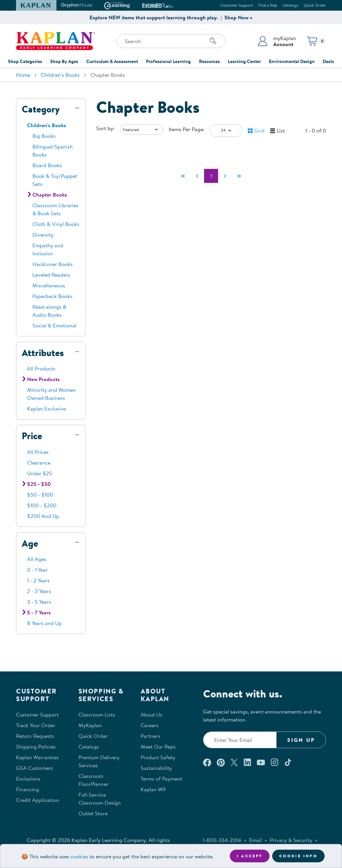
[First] (183, 176)
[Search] (213, 41)
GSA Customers (35, 768)
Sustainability (156, 768)
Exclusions (28, 779)
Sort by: (105, 128)
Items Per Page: (187, 129)
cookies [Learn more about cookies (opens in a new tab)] (79, 856)
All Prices (38, 452)
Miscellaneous (49, 285)
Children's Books (60, 75)
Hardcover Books (53, 264)
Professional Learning (168, 61)
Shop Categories (25, 61)
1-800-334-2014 (222, 840)
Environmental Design (292, 61)
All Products (41, 368)
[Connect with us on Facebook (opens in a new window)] (207, 762)
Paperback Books (52, 296)
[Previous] (197, 176)
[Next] (225, 176)
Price (32, 436)
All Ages (37, 559)
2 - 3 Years (39, 591)
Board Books (47, 165)
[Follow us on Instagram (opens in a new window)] (275, 762)
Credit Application (38, 800)
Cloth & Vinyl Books (56, 224)
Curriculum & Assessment (112, 61)
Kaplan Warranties (37, 757)
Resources (209, 61)
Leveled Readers (51, 275)
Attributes (43, 353)
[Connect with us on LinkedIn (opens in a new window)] (247, 762)
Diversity (43, 235)
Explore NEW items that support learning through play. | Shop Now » (171, 17)
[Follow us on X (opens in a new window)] (234, 762)
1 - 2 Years (38, 580)
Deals (328, 61)
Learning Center (244, 61)
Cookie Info (298, 856)
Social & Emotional (54, 325)
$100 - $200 (42, 505)
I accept (250, 856)
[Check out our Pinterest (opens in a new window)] (221, 762)
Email (255, 840)
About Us (151, 714)
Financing (28, 789)
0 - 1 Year (37, 570)
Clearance (39, 463)
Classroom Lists (97, 714)
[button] (277, 41)
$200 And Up (43, 516)
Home (23, 75)
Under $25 (40, 473)
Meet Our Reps (158, 747)
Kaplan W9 (153, 789)
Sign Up (301, 740)
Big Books (44, 136)
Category (41, 109)
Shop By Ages (64, 61)
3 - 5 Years (39, 602)
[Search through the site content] (171, 41)
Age (30, 543)
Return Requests (35, 736)
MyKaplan (90, 725)
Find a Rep (268, 5)
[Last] (239, 176)
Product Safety (158, 757)
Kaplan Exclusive (46, 408)
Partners (150, 736)
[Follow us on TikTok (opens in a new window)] (288, 762)
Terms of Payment (161, 779)
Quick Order (315, 5)
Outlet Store (93, 813)
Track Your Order (36, 725)
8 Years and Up (44, 623)
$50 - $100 (40, 495)
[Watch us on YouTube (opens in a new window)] (261, 762)
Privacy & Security (291, 840)
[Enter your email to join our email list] (240, 740)
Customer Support (237, 5)
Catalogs (290, 5)
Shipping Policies (36, 747)
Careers (150, 725)
